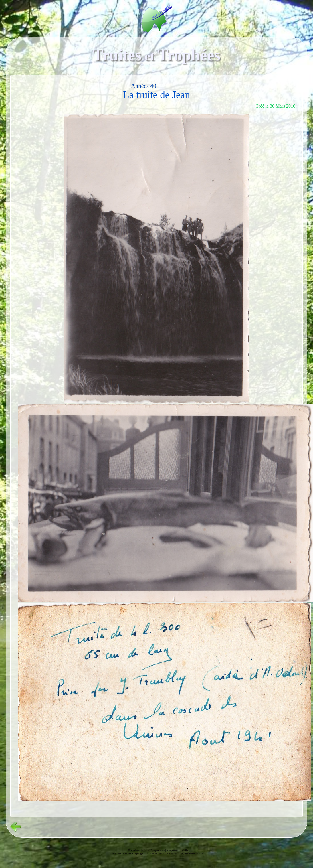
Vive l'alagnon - (120, 853)
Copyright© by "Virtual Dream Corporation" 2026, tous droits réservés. (169, 853)
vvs (130, 853)
